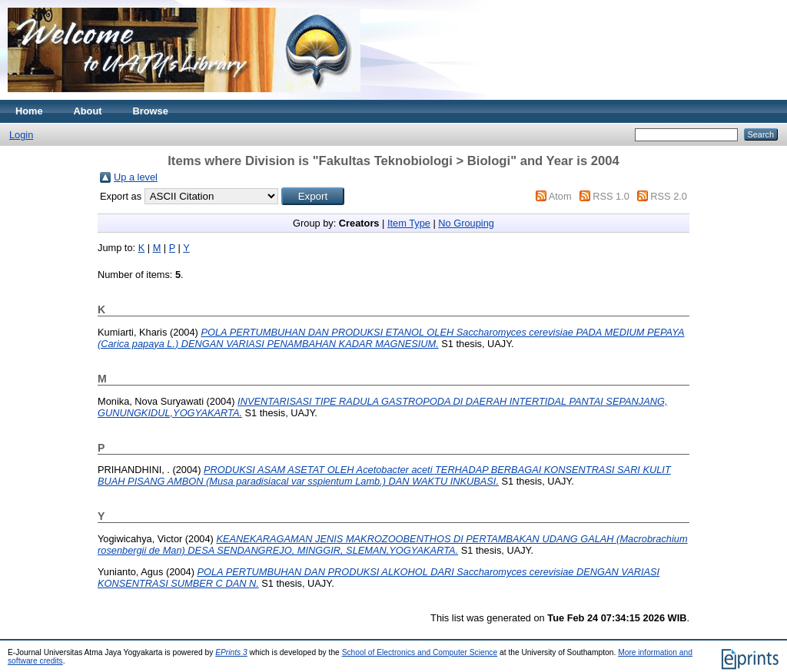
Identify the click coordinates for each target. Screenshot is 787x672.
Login (21, 135)
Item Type (409, 223)
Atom (560, 196)
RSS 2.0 (669, 196)
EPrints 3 (231, 652)
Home (29, 111)
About (88, 111)
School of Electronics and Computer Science (420, 652)
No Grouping (466, 223)
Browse (151, 111)
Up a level (136, 177)
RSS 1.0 (611, 196)
